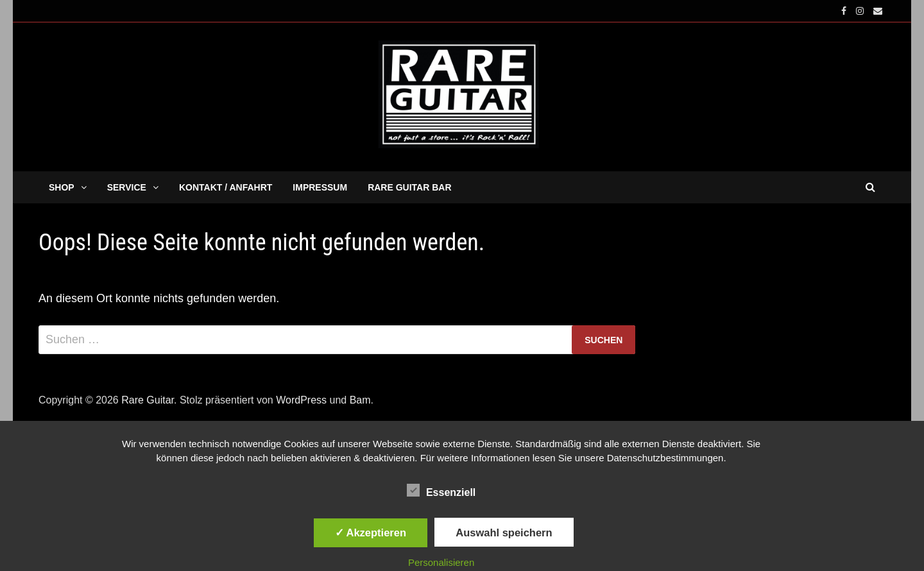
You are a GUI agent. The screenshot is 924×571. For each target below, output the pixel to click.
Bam (360, 400)
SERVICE (127, 187)
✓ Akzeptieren (371, 533)
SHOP (62, 187)
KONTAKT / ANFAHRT (226, 187)
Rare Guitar (148, 400)
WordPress (301, 400)
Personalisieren (441, 562)
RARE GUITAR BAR (409, 187)
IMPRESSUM (320, 187)
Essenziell (441, 490)
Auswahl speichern (504, 533)
